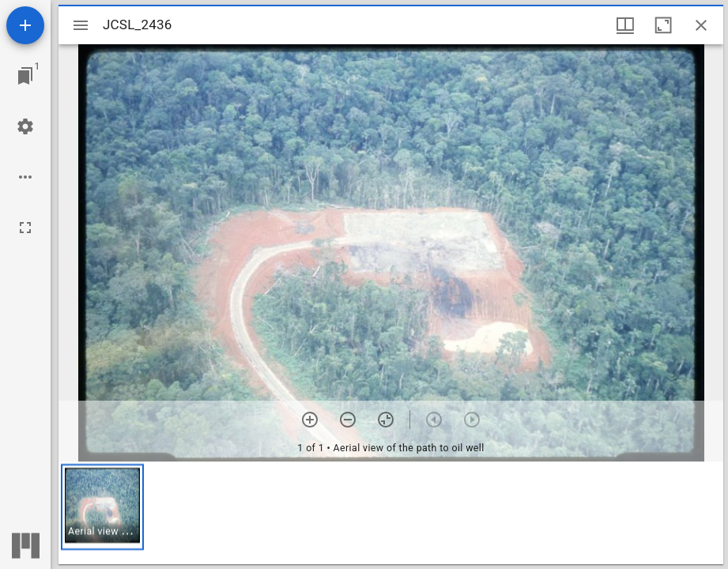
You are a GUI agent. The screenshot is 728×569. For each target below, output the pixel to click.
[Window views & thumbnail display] (625, 25)
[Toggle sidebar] (81, 25)
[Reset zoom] (386, 420)
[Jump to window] (25, 76)
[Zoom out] (348, 420)
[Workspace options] (25, 177)
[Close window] (701, 25)
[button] (102, 507)
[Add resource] (25, 25)
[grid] (391, 513)
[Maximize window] (663, 25)
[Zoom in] (310, 420)
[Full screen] (25, 228)
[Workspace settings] (25, 126)
